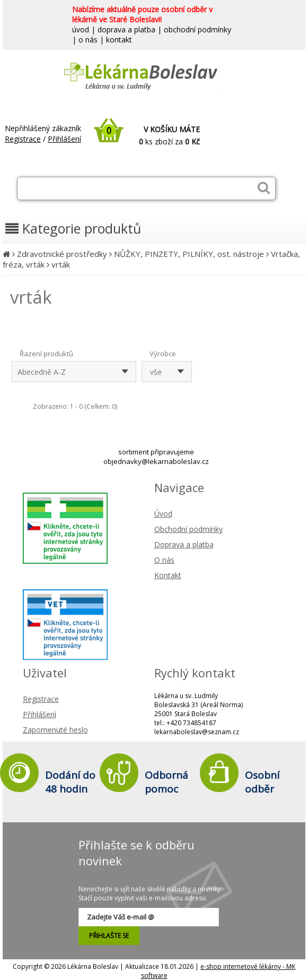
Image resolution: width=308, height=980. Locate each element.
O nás (164, 560)
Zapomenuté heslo (55, 730)
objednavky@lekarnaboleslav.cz (156, 461)
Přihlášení (64, 139)
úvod (81, 29)
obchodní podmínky (197, 29)
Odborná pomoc (166, 782)
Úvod (163, 514)
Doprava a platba (184, 544)
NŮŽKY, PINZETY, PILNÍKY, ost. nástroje (189, 254)
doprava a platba (126, 29)
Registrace (23, 139)
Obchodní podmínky (188, 529)
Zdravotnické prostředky (62, 254)
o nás (88, 40)
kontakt (119, 40)
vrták (61, 264)
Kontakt (168, 575)
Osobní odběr (262, 782)
